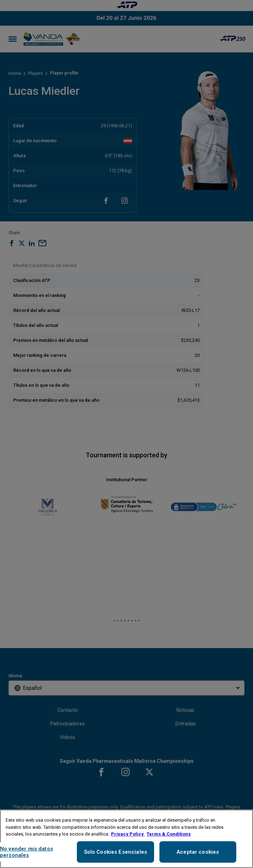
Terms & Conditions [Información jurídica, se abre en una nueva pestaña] (169, 834)
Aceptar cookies (198, 852)
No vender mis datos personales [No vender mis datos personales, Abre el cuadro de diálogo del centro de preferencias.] (27, 852)
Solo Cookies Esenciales (115, 852)
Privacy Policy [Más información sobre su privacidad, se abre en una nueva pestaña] (128, 834)
